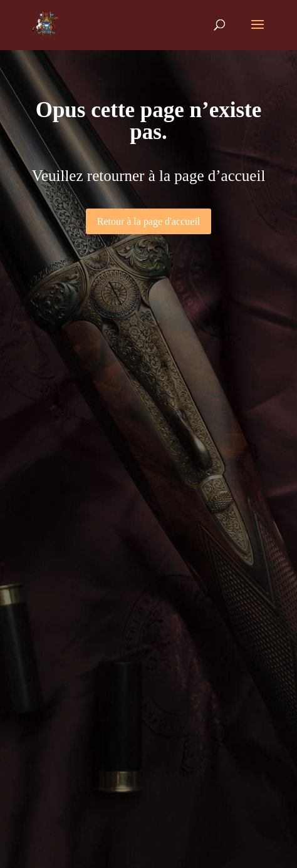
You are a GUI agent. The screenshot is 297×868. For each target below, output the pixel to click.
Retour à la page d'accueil (149, 221)
